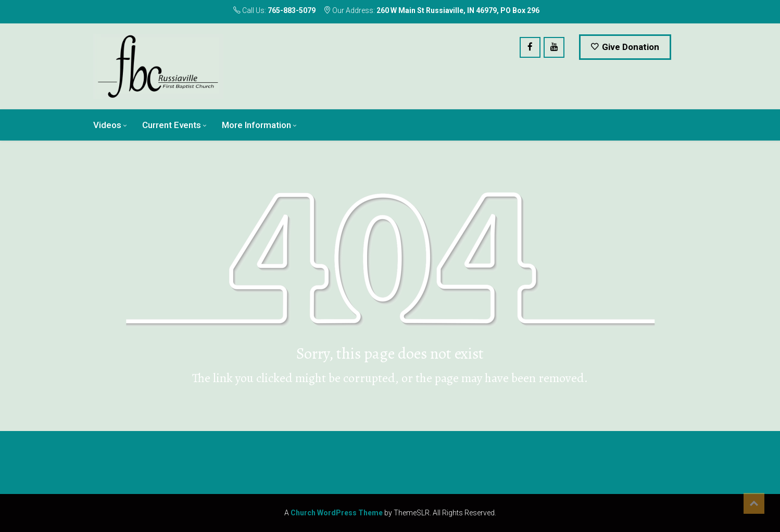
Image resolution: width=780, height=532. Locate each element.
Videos (107, 125)
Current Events (172, 125)
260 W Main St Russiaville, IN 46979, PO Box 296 (458, 10)
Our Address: (431, 10)
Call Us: (274, 10)
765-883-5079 (292, 10)
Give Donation (625, 47)
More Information (256, 125)
